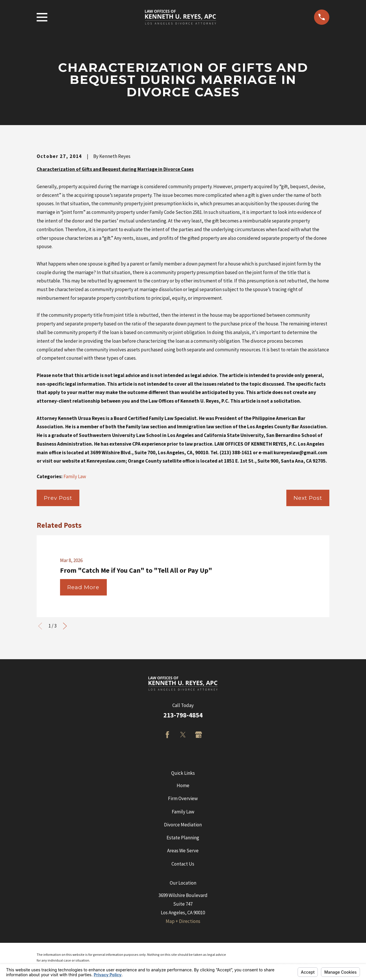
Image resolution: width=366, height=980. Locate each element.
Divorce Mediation (183, 825)
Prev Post (58, 498)
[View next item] (65, 626)
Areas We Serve (183, 851)
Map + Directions (183, 921)
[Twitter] (183, 735)
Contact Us (183, 864)
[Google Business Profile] (199, 735)
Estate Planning (183, 838)
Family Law (75, 476)
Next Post (308, 498)
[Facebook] (167, 735)
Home (183, 785)
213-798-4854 (183, 715)
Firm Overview (183, 798)
